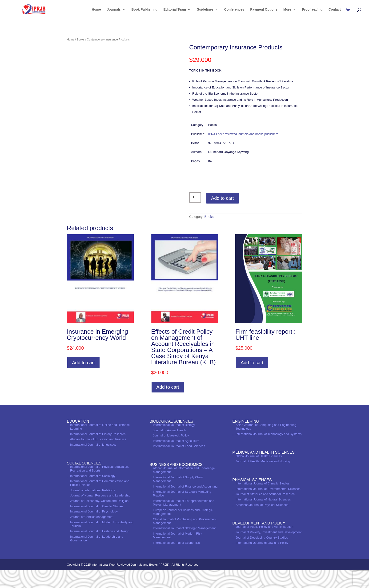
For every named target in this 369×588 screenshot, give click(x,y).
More (287, 10)
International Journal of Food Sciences (179, 464)
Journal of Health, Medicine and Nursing (263, 479)
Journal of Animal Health (170, 448)
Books (81, 40)
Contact (335, 10)
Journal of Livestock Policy (171, 453)
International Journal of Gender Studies (97, 524)
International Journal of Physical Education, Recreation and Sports (99, 486)
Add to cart (223, 198)
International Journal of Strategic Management (184, 546)
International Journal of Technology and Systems (269, 452)
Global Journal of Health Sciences (259, 474)
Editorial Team (175, 10)
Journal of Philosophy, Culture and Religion (99, 519)
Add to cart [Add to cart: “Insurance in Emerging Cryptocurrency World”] (83, 380)
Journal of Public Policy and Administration (264, 545)
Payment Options (264, 10)
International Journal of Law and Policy (262, 561)
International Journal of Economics (176, 561)
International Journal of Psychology (94, 530)
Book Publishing (144, 10)
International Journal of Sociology (93, 494)
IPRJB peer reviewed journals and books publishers (243, 134)
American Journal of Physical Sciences (262, 523)
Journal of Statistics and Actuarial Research (265, 512)
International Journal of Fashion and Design (100, 549)
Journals (114, 10)
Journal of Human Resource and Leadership (100, 514)
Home (96, 10)
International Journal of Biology (174, 443)
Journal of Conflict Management (92, 535)
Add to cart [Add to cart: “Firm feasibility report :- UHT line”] (252, 380)
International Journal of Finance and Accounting (185, 504)
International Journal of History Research (98, 452)
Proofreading (312, 10)
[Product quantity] (195, 197)
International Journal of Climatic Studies (263, 501)
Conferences (234, 10)
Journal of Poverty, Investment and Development (269, 550)
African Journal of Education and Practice (98, 457)
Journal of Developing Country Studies (262, 555)
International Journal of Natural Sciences (263, 517)
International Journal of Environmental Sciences (268, 507)
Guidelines (205, 10)
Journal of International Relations (92, 508)
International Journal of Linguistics (93, 462)
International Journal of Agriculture (176, 459)
